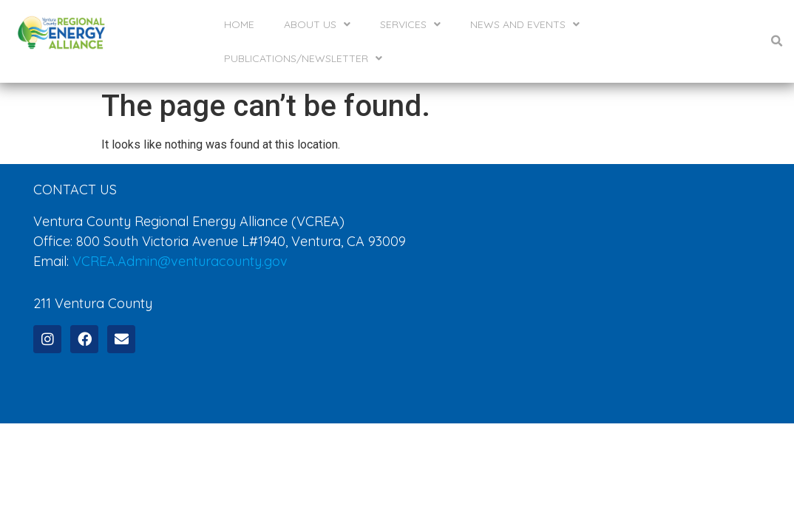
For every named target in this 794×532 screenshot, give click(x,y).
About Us (317, 24)
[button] (777, 41)
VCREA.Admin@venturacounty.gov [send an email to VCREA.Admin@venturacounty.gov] (180, 244)
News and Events (525, 24)
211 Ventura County (93, 286)
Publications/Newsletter (303, 58)
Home (239, 24)
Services (410, 24)
